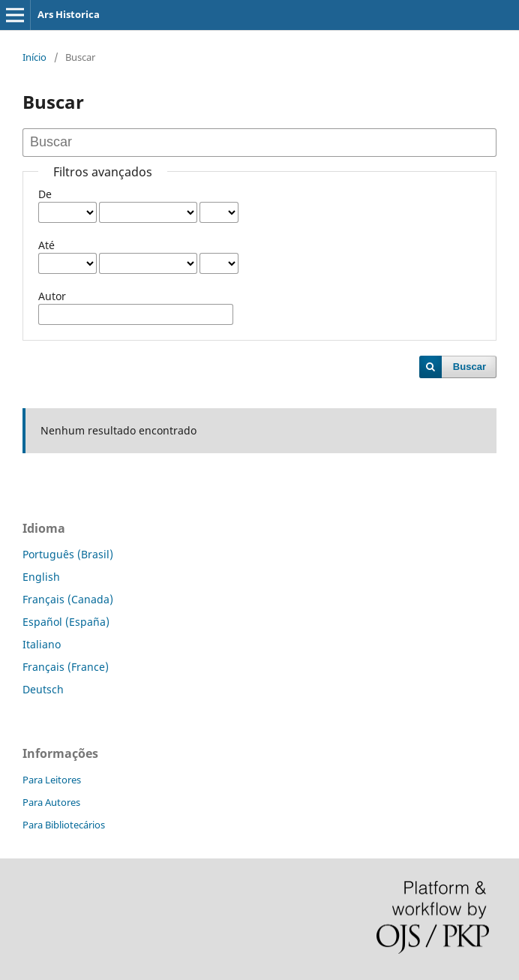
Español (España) (66, 622)
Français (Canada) (68, 599)
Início (34, 57)
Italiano (42, 644)
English (41, 577)
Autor (52, 296)
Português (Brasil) (68, 554)
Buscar (469, 367)
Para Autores (51, 802)
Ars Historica (69, 14)
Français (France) (66, 667)
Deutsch (43, 689)
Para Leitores (52, 780)
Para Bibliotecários (64, 825)
